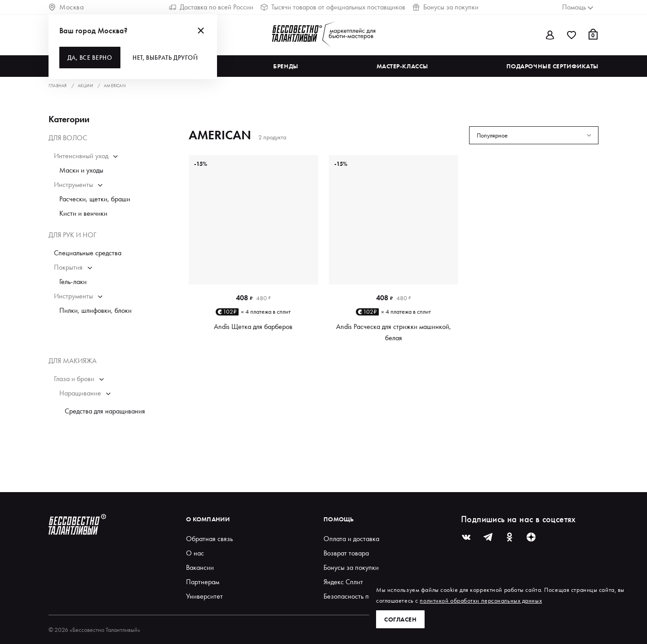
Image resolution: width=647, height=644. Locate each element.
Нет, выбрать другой (166, 58)
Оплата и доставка (351, 539)
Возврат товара (346, 553)
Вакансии (200, 567)
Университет (204, 596)
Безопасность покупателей (363, 596)
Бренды (286, 66)
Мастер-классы (402, 66)
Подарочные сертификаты (552, 66)
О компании (208, 519)
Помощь (339, 519)
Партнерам (203, 582)
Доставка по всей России (211, 7)
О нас (195, 553)
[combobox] (534, 135)
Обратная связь (209, 539)
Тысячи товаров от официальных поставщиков (333, 7)
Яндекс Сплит (343, 582)
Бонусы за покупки (445, 7)
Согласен (400, 619)
